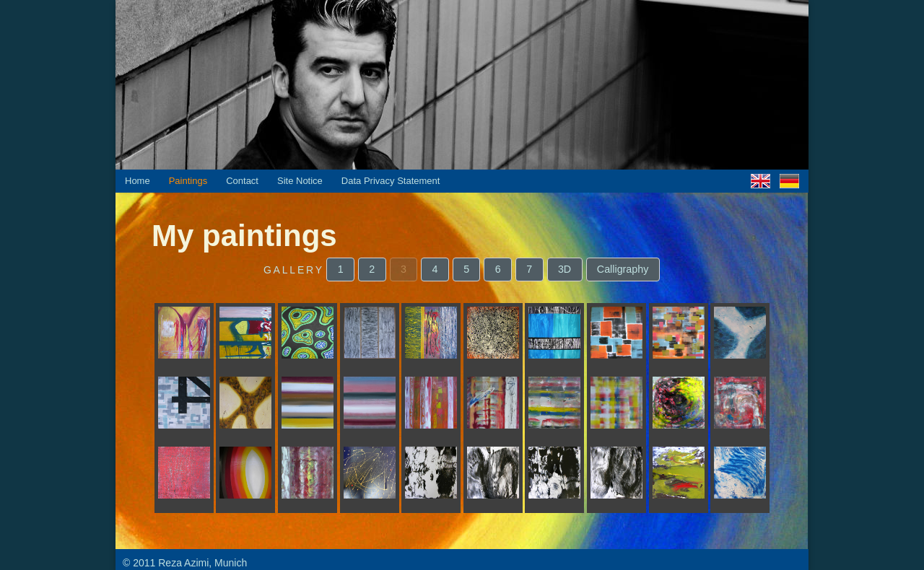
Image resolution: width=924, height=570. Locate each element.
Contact (242, 181)
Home (138, 181)
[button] (340, 269)
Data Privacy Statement (391, 181)
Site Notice (300, 181)
